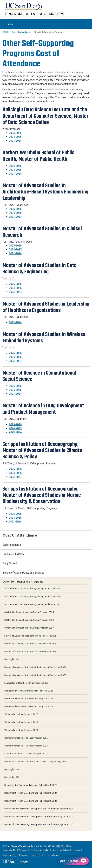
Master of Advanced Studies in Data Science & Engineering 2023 (35, 675)
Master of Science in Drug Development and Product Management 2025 (39, 809)
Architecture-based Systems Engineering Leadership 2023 (32, 604)
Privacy (23, 855)
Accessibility (9, 855)
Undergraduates (12, 545)
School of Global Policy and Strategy (23, 573)
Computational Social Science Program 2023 (26, 753)
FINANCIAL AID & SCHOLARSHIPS (35, 14)
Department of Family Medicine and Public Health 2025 (31, 785)
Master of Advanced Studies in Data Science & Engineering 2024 (35, 667)
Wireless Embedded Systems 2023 (21, 730)
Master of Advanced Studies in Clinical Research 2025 (30, 636)
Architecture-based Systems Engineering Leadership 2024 (32, 596)
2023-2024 (15, 141)
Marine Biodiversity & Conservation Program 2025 (29, 691)
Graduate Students (13, 554)
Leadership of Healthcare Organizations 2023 (26, 683)
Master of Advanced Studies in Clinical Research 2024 (30, 644)
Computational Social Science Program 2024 (26, 746)
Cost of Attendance (21, 32)
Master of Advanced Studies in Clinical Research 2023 (30, 651)
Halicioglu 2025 (12, 659)
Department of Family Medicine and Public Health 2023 (31, 801)
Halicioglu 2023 (12, 777)
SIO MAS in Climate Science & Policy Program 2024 (29, 620)
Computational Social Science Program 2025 (26, 738)
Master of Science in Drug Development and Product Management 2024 (39, 816)
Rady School (10, 563)
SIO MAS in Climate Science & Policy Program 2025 (29, 612)
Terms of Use (38, 855)
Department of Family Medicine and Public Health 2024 (31, 793)
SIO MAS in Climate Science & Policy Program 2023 (29, 628)
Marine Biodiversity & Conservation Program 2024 (29, 699)
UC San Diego (24, 8)
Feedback (54, 855)
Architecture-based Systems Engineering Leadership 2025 (32, 588)
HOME (5, 32)
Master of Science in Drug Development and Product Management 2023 (39, 824)
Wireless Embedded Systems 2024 (21, 722)
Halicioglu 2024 (12, 769)
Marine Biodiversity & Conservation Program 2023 (29, 706)
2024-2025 (15, 137)
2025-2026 (15, 133)
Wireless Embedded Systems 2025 (21, 714)
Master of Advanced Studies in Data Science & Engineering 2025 (35, 761)
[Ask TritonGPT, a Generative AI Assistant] (73, 861)
